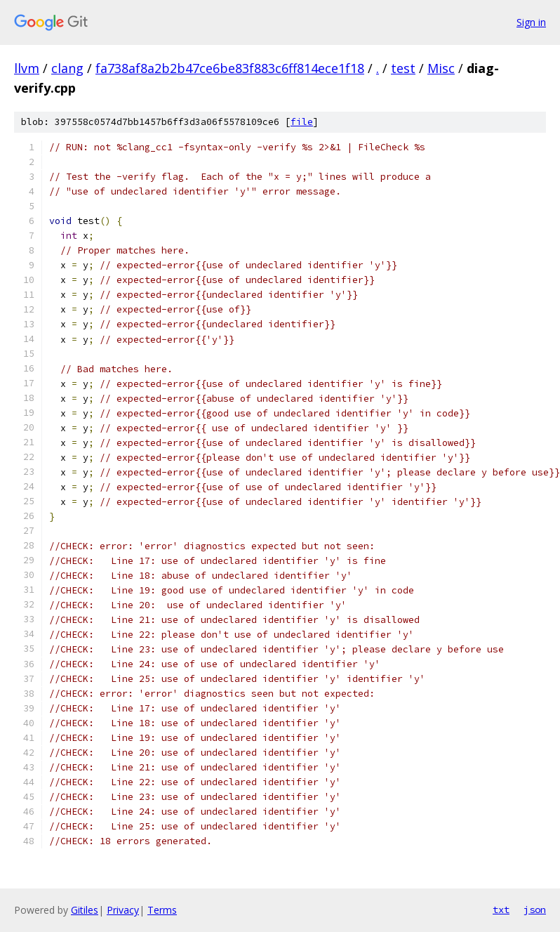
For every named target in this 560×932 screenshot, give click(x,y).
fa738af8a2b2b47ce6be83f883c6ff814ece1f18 (230, 68)
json (535, 910)
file (302, 122)
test (403, 68)
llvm (27, 68)
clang (67, 68)
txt (501, 910)
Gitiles (85, 910)
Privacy (123, 910)
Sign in (531, 22)
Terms (162, 910)
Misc (441, 68)
